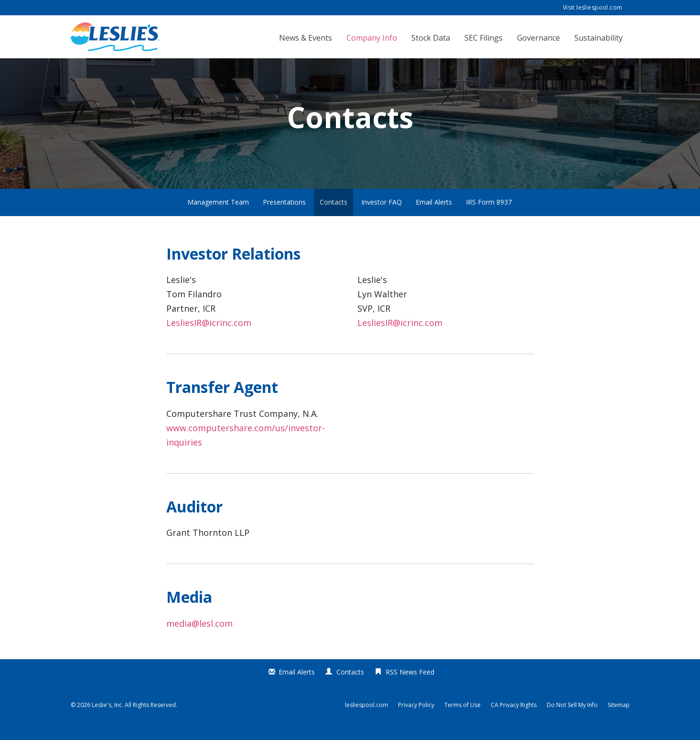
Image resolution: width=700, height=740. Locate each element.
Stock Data (431, 38)
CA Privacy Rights (514, 718)
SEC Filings (484, 38)
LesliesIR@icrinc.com (209, 336)
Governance (538, 38)
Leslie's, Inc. (108, 718)
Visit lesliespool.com (593, 7)
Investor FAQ (382, 215)
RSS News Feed (410, 685)
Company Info (372, 38)
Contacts (334, 215)
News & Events (306, 38)
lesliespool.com (366, 718)
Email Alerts (434, 215)
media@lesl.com (199, 636)
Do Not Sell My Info (572, 718)
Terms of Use (463, 718)
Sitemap (619, 718)
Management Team (218, 215)
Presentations (284, 215)
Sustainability (598, 38)
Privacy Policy (416, 718)
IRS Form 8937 (489, 215)
